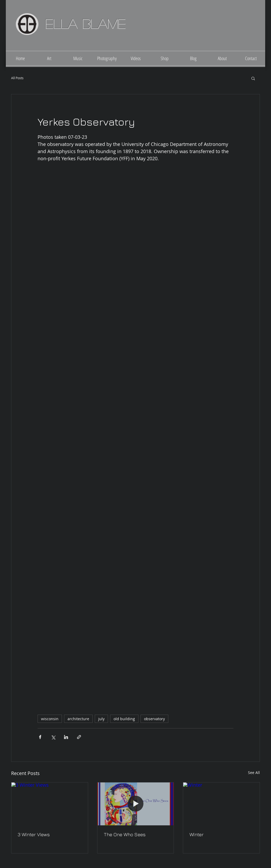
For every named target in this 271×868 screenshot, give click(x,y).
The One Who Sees (125, 834)
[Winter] (221, 804)
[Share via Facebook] (40, 737)
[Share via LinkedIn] (66, 737)
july (101, 719)
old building (124, 719)
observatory (154, 719)
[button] (253, 78)
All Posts (17, 78)
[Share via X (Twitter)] (53, 737)
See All (254, 773)
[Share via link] (79, 737)
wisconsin (50, 719)
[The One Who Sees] (136, 804)
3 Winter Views (34, 834)
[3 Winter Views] (50, 804)
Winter (197, 834)
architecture (78, 719)
